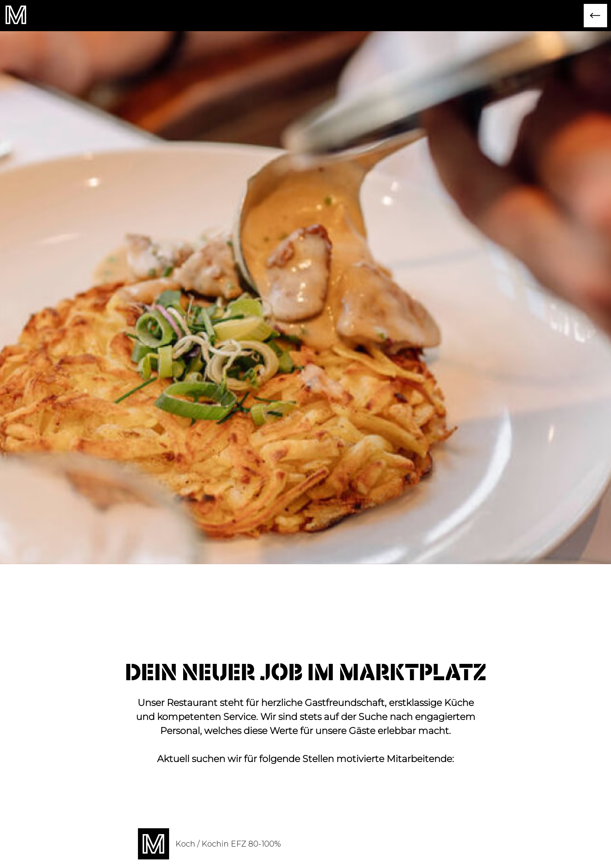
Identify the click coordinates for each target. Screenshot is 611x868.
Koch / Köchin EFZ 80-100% (228, 844)
